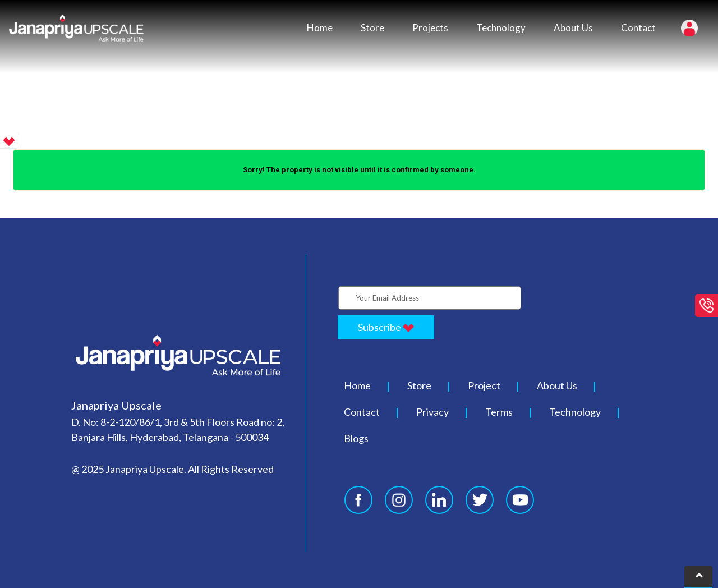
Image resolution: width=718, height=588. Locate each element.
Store (372, 28)
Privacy (432, 412)
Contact (638, 28)
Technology (501, 28)
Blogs (356, 438)
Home (320, 28)
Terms (499, 412)
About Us (573, 28)
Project (484, 385)
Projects (430, 28)
